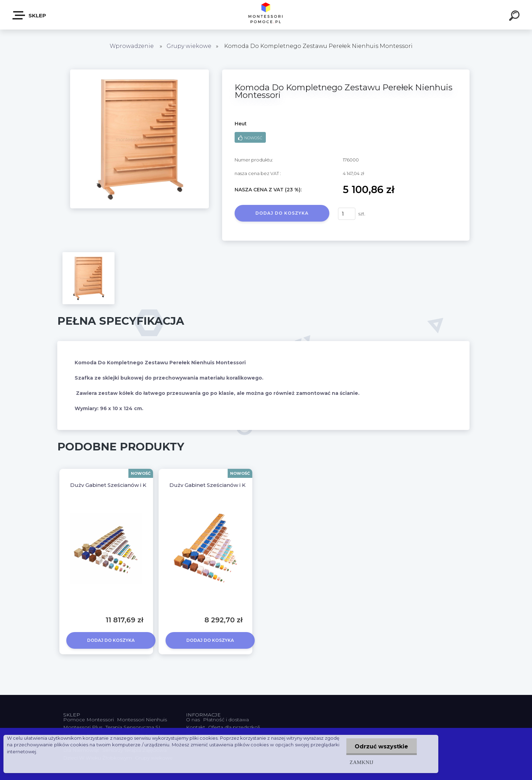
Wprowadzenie (132, 46)
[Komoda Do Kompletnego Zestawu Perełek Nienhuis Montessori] (140, 72)
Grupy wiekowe (189, 46)
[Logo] (266, 15)
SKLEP (30, 15)
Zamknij (361, 762)
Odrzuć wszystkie (381, 746)
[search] (515, 17)
